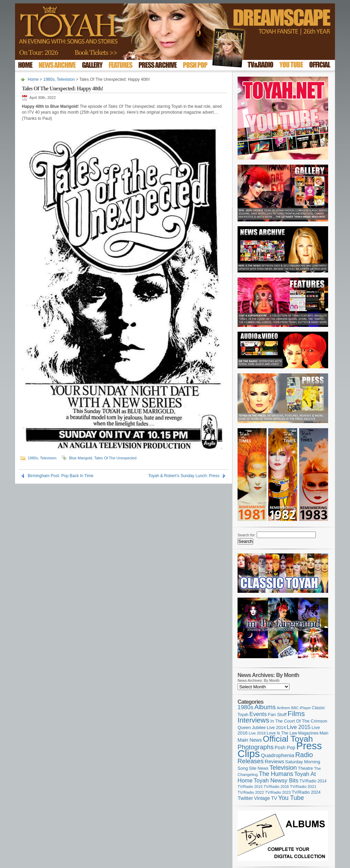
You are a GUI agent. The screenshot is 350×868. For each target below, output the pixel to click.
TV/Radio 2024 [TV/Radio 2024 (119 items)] (306, 792)
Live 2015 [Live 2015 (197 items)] (299, 727)
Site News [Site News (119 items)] (259, 768)
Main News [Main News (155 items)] (250, 740)
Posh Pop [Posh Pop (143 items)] (285, 748)
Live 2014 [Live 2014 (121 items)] (277, 727)
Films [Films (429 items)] (296, 713)
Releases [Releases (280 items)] (251, 761)
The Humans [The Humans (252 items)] (276, 774)
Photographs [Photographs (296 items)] (256, 747)
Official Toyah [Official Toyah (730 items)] (288, 739)
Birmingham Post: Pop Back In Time (60, 476)
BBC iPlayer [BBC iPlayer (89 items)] (301, 708)
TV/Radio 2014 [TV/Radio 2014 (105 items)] (313, 781)
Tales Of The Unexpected (115, 458)
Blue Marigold (80, 458)
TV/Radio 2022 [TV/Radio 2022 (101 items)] (251, 792)
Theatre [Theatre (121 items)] (306, 768)
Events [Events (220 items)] (258, 714)
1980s (49, 79)
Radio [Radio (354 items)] (304, 755)
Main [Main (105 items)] (324, 733)
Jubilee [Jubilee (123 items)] (259, 727)
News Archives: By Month (259, 680)
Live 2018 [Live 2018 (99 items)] (257, 733)
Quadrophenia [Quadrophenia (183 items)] (278, 755)
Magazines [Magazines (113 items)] (308, 733)
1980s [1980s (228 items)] (245, 707)
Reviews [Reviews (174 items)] (274, 761)
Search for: (247, 535)
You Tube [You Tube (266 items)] (291, 798)
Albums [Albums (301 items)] (265, 707)
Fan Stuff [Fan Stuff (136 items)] (277, 714)
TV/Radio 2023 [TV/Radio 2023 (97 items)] (278, 792)
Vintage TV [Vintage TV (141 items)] (265, 798)
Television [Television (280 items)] (283, 768)
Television (66, 79)
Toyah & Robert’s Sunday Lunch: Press (184, 476)
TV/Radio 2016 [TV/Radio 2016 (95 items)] (276, 787)
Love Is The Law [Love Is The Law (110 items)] (282, 733)
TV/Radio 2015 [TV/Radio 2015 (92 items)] (250, 787)
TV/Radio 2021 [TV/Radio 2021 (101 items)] (303, 787)
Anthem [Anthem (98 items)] (284, 708)
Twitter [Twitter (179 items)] (245, 798)
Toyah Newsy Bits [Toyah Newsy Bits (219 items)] (276, 781)
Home (33, 79)
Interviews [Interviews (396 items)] (253, 720)
